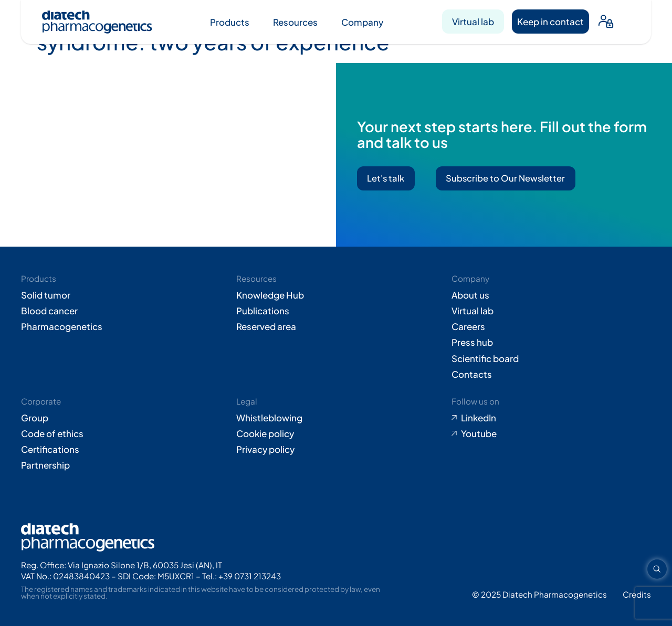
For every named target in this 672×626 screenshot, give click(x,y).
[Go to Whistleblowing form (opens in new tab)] (336, 418)
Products (230, 22)
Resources (295, 22)
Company (362, 22)
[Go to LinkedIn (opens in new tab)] (551, 418)
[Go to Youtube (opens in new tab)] (551, 433)
